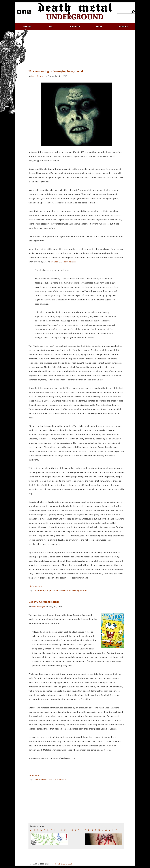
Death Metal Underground (61, 864)
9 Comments (34, 775)
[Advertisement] (78, 50)
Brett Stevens (38, 76)
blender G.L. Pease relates (63, 262)
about (27, 26)
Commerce (39, 590)
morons (84, 590)
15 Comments (35, 586)
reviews (75, 26)
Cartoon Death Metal (44, 779)
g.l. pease (50, 590)
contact (123, 26)
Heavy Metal (62, 590)
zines (99, 26)
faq (51, 26)
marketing (74, 590)
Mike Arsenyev (38, 607)
